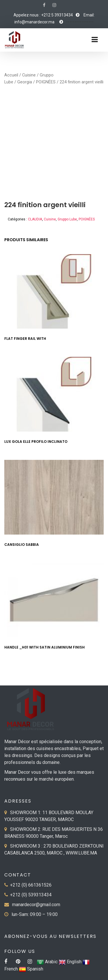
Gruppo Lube (67, 219)
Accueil (11, 75)
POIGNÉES (46, 82)
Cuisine (29, 75)
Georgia (25, 82)
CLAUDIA (35, 219)
